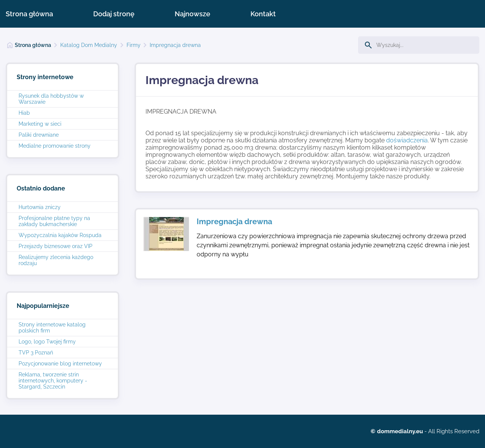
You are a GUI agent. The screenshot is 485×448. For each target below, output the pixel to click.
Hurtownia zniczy (40, 207)
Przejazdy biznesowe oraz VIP (56, 246)
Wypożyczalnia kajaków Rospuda (60, 235)
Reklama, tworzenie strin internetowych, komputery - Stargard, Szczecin (53, 381)
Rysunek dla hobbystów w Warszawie (51, 99)
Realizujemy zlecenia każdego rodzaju (56, 260)
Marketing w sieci (40, 124)
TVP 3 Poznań (36, 353)
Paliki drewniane (39, 135)
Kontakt (263, 14)
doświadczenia (407, 140)
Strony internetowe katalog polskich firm (52, 328)
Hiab (24, 113)
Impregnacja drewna (175, 45)
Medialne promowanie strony (55, 146)
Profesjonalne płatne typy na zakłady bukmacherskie (54, 221)
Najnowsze (192, 14)
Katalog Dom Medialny (89, 45)
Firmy (134, 45)
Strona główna (29, 14)
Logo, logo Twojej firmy (47, 342)
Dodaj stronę (114, 14)
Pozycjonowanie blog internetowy (60, 364)
